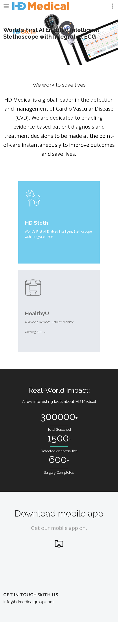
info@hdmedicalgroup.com (28, 602)
